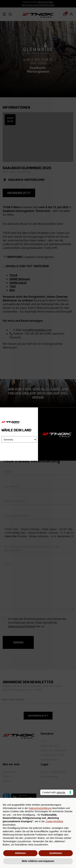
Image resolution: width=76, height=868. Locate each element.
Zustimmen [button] (56, 853)
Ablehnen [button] (20, 853)
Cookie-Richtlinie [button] (54, 821)
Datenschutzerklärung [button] (40, 808)
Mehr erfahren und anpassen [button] (38, 861)
